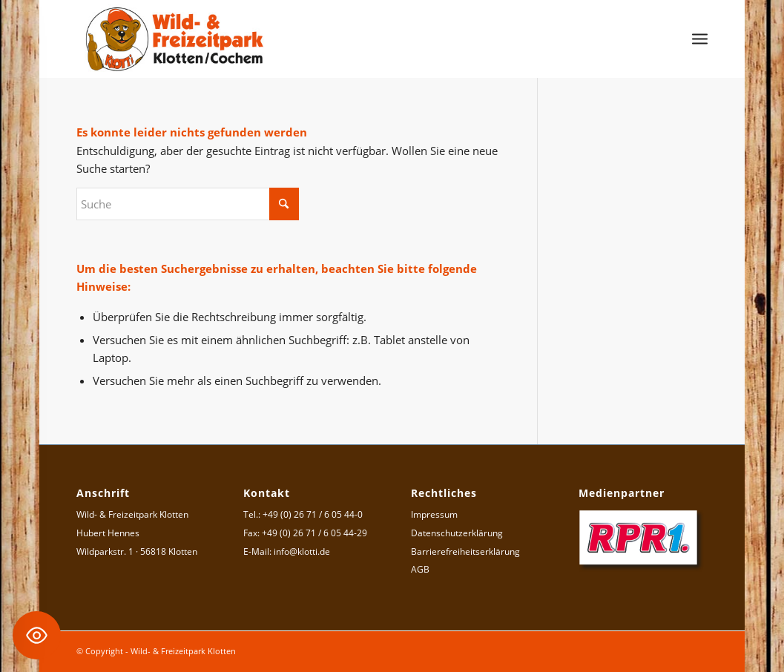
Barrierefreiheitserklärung (465, 551)
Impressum (434, 514)
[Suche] (188, 204)
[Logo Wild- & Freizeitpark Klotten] (175, 39)
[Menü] (700, 39)
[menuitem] (700, 39)
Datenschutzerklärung (457, 533)
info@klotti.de (302, 551)
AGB (420, 569)
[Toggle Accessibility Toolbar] (37, 635)
